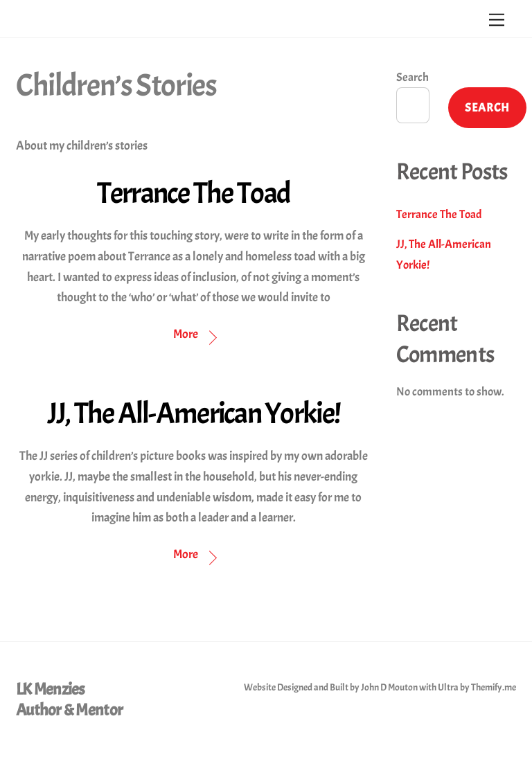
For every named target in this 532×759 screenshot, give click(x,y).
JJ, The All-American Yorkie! (194, 413)
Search (413, 77)
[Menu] (497, 18)
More (186, 334)
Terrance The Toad (194, 193)
